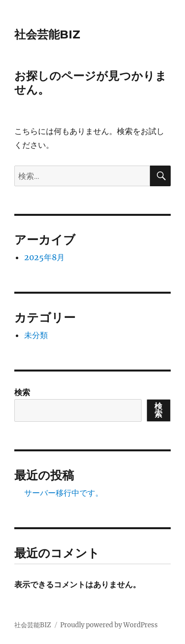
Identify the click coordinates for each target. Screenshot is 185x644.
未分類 (36, 335)
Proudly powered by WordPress (109, 625)
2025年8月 (44, 257)
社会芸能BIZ (47, 34)
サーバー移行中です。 (64, 493)
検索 (22, 392)
